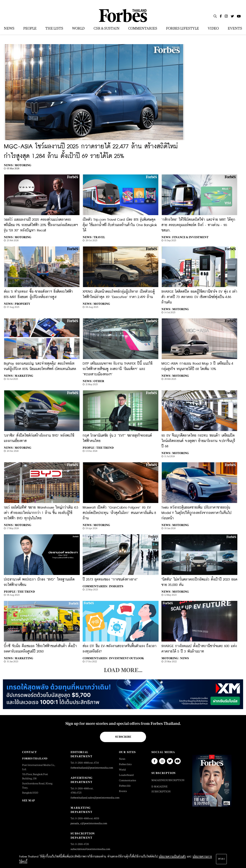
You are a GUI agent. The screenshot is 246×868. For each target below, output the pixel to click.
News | (9, 165)
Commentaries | (95, 586)
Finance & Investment (190, 237)
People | (89, 448)
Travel (99, 237)
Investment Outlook (126, 658)
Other (99, 381)
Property (22, 304)
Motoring (23, 165)
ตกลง (221, 859)
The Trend (105, 448)
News (184, 658)
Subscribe (123, 737)
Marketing (24, 376)
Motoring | (170, 658)
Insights (116, 586)
